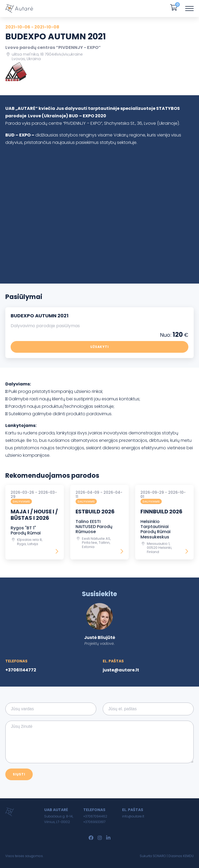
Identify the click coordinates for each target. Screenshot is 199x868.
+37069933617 (94, 822)
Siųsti (19, 774)
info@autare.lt (133, 816)
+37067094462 (95, 816)
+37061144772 (21, 670)
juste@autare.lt (121, 670)
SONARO (159, 856)
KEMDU (188, 856)
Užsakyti (100, 347)
